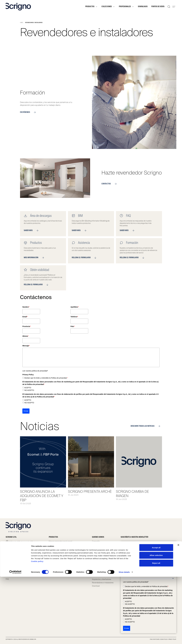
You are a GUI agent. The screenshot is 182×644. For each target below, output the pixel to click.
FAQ (7, 579)
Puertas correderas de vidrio (59, 551)
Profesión (127, 575)
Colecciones (108, 7)
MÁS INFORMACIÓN (35, 258)
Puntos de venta (158, 7)
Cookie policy (37, 629)
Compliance (97, 548)
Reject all (156, 630)
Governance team (99, 545)
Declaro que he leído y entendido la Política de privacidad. (46, 378)
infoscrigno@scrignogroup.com (21, 552)
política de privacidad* (40, 371)
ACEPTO (28, 388)
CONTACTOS (110, 184)
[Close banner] (178, 612)
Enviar (26, 411)
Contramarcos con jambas (59, 545)
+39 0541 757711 (16, 548)
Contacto (9, 576)
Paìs (72, 326)
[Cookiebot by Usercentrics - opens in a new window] (15, 639)
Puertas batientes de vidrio (58, 561)
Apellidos (74, 307)
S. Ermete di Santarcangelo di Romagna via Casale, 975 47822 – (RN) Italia (24, 543)
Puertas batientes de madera (59, 558)
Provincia (26, 326)
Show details (124, 639)
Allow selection (156, 623)
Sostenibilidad (97, 558)
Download (96, 586)
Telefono (74, 317)
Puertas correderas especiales (60, 555)
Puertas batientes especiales (59, 565)
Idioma (25, 336)
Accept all (156, 615)
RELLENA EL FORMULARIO (85, 258)
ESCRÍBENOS (29, 112)
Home (21, 23)
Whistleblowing (98, 551)
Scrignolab (96, 555)
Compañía (96, 541)
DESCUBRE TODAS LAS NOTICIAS (146, 426)
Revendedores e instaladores (103, 583)
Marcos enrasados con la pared (60, 541)
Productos (91, 7)
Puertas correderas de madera (60, 548)
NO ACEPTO (29, 390)
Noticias (95, 565)
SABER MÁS (32, 231)
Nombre (26, 307)
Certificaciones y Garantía (101, 561)
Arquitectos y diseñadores (102, 579)
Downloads (143, 7)
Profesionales (127, 7)
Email (25, 317)
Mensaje (26, 346)
